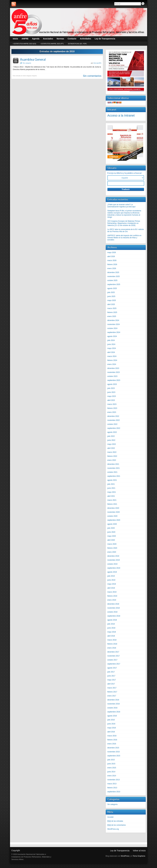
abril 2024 (111, 352)
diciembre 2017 (113, 652)
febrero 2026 (112, 264)
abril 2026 (111, 256)
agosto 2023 (112, 384)
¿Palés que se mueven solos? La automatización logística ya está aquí (121, 206)
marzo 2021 (112, 500)
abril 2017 (111, 684)
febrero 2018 (112, 644)
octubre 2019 (112, 564)
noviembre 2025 (114, 276)
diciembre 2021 (113, 464)
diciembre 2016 (113, 700)
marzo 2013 (112, 784)
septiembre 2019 (114, 568)
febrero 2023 (112, 408)
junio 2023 (111, 392)
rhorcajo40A (97, 63)
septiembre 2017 (114, 664)
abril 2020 (111, 540)
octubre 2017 (112, 660)
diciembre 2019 (113, 556)
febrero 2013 (112, 788)
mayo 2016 (112, 728)
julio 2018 (111, 624)
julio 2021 (111, 484)
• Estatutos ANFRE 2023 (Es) (24, 44)
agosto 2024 (112, 336)
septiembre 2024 (114, 332)
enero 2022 (112, 460)
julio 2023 (111, 388)
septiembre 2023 (114, 380)
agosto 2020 (112, 524)
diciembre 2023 (113, 368)
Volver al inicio (139, 851)
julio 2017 (111, 672)
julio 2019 (111, 576)
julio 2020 (111, 528)
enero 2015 (112, 768)
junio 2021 (111, 488)
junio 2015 (111, 764)
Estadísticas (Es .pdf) (77, 44)
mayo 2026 (112, 252)
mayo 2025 (112, 300)
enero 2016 (112, 744)
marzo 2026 (112, 260)
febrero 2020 (112, 548)
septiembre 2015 (114, 756)
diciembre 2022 (113, 416)
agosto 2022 (112, 432)
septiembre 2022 (114, 428)
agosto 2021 (112, 480)
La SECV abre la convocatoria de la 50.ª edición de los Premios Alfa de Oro (126, 230)
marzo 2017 (112, 688)
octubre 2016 (112, 708)
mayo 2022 (112, 444)
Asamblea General (33, 59)
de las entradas (115, 821)
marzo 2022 (112, 452)
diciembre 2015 (113, 748)
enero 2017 (112, 696)
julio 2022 (111, 436)
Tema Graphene (139, 856)
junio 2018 (111, 628)
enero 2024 (112, 364)
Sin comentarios (92, 76)
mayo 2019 (112, 584)
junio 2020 (111, 532)
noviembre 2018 (114, 608)
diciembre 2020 (113, 508)
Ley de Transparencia (120, 851)
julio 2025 (111, 292)
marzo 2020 (112, 544)
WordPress (125, 856)
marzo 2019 (112, 592)
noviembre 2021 (114, 468)
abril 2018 (111, 636)
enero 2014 (112, 776)
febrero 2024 (112, 360)
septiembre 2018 (114, 616)
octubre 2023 (112, 376)
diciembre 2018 (113, 604)
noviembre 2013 (114, 780)
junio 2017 (111, 676)
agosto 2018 (112, 620)
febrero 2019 (112, 596)
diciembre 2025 (113, 272)
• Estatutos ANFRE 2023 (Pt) (52, 44)
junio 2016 (111, 724)
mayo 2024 (112, 348)
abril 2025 (111, 304)
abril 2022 (111, 448)
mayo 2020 (112, 536)
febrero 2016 (112, 740)
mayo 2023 (112, 396)
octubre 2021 (112, 472)
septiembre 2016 (114, 712)
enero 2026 (112, 268)
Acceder (111, 817)
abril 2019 (111, 588)
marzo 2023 (112, 404)
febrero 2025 (112, 312)
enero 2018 (112, 648)
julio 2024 (111, 340)
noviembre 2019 (114, 560)
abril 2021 (111, 496)
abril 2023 (111, 400)
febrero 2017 (112, 692)
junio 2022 (111, 440)
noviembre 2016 (114, 704)
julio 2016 (111, 720)
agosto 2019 (112, 572)
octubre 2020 (112, 516)
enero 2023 (112, 412)
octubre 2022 (112, 424)
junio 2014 (111, 772)
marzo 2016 (112, 736)
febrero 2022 (112, 456)
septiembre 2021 (114, 476)
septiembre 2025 (114, 284)
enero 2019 (112, 600)
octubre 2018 (112, 612)
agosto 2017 (112, 668)
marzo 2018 (112, 640)
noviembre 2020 (114, 512)
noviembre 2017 (114, 656)
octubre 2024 (112, 328)
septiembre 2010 (114, 792)
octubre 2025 (112, 280)
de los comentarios (117, 825)
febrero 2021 (112, 504)
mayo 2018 (112, 632)
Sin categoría (27, 63)
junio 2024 (111, 344)
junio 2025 (111, 296)
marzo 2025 (112, 308)
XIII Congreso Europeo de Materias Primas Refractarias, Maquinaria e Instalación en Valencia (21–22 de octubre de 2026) (124, 223)
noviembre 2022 (114, 420)
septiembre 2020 (114, 520)
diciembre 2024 (113, 320)
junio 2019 (111, 580)
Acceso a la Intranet (121, 115)
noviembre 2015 (114, 752)
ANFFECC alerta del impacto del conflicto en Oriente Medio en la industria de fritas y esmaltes (124, 238)
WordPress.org (113, 829)
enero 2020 (112, 552)
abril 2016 (111, 732)
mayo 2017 (112, 680)
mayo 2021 (112, 492)
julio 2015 (111, 760)
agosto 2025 (112, 288)
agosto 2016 (112, 716)
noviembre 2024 (114, 324)
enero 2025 (112, 316)
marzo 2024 (112, 356)
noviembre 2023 (114, 372)
